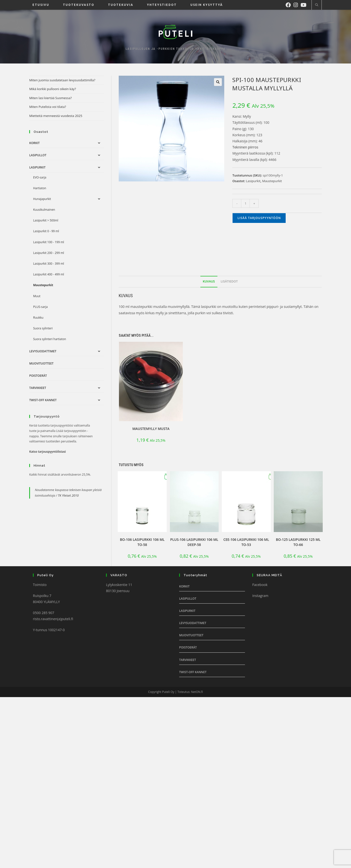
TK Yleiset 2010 (68, 495)
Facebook (260, 585)
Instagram (260, 596)
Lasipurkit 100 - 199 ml (49, 242)
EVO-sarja (40, 177)
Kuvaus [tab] (209, 281)
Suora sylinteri (43, 328)
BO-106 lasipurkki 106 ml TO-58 (142, 542)
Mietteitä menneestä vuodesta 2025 (56, 116)
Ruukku (38, 318)
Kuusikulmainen (44, 210)
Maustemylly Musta (151, 429)
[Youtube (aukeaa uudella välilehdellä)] (305, 4)
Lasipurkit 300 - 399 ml (49, 264)
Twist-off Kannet (43, 400)
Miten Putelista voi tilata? (48, 107)
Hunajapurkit (42, 199)
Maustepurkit (272, 181)
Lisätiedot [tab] (229, 281)
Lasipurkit (253, 181)
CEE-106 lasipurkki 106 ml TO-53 (246, 542)
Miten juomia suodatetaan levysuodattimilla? (62, 80)
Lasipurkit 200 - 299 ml (49, 253)
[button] (218, 82)
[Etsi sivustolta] (317, 5)
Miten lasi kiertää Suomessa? (50, 98)
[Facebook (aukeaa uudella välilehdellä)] (290, 4)
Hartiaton (40, 188)
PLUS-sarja (40, 307)
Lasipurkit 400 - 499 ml (49, 274)
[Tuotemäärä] (245, 203)
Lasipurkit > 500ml (46, 220)
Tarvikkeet (38, 388)
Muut (37, 296)
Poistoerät (38, 376)
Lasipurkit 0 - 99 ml (46, 231)
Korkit (34, 143)
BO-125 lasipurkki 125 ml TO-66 (298, 542)
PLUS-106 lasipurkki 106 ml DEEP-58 (194, 542)
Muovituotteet (41, 363)
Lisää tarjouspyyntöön (259, 218)
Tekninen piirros (245, 147)
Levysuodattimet (43, 351)
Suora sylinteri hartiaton (50, 339)
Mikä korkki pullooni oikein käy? (53, 89)
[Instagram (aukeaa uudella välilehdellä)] (297, 4)
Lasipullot (38, 155)
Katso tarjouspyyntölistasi (48, 452)
